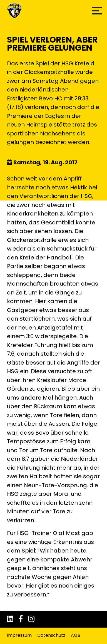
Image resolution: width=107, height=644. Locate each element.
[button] (97, 11)
